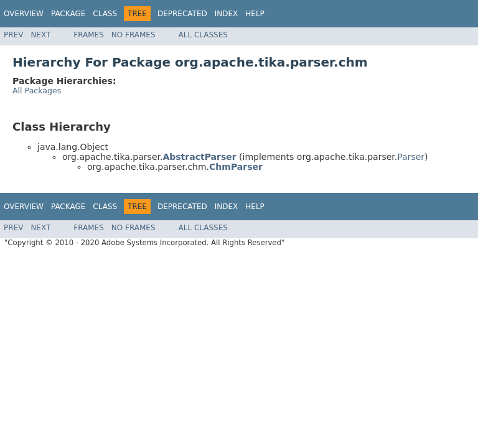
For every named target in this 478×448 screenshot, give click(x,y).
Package (68, 14)
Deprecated (182, 14)
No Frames (134, 35)
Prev (13, 35)
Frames (89, 35)
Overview (24, 14)
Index (227, 14)
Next (40, 35)
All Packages (37, 91)
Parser (411, 157)
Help (255, 14)
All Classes (203, 35)
